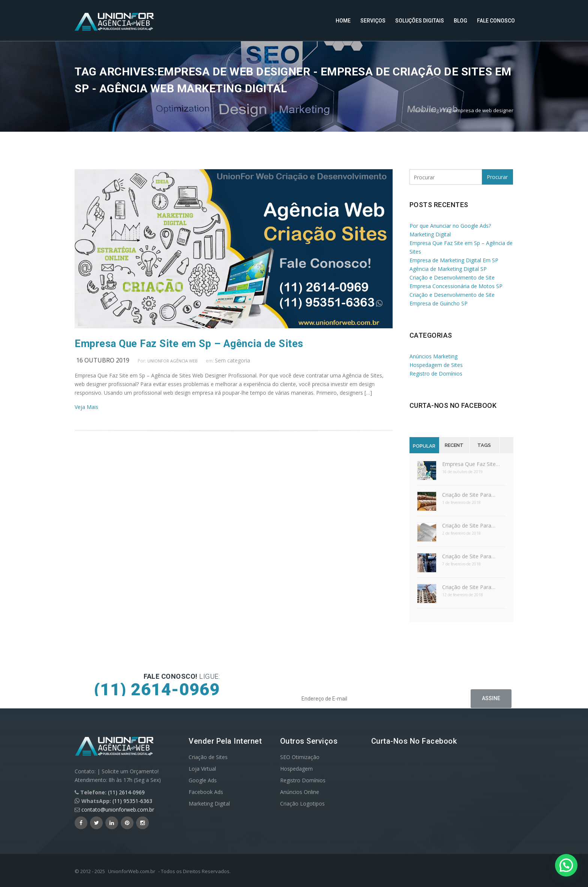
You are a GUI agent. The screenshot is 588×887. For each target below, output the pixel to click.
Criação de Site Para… (469, 495)
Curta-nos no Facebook (453, 405)
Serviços (373, 21)
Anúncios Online (300, 792)
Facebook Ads (206, 792)
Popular (424, 446)
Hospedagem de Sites (436, 365)
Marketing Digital (209, 804)
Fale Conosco (496, 21)
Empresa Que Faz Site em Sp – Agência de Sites (189, 344)
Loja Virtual (202, 769)
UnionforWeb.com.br (132, 871)
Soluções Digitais (420, 21)
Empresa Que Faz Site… (471, 464)
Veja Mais (86, 407)
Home (343, 21)
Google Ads (203, 780)
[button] (566, 865)
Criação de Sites (208, 757)
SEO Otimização (300, 757)
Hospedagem (296, 769)
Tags (484, 445)
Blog (460, 21)
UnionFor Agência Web (172, 361)
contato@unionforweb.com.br (118, 810)
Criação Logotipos (302, 804)
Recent (454, 445)
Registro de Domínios (436, 374)
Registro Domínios (303, 780)
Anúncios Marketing (433, 356)
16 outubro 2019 (103, 360)
